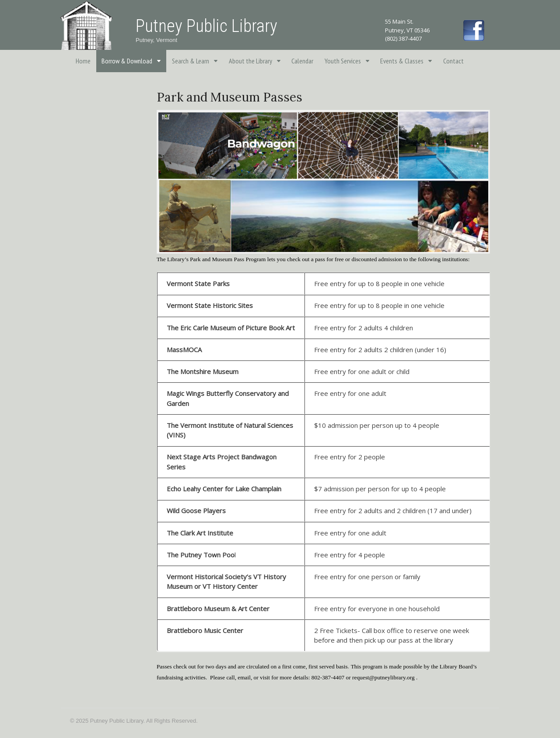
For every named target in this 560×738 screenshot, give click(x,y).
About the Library (250, 61)
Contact (453, 61)
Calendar (302, 61)
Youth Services (343, 61)
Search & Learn (191, 61)
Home (83, 61)
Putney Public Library (206, 26)
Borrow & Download (127, 61)
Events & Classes (402, 61)
